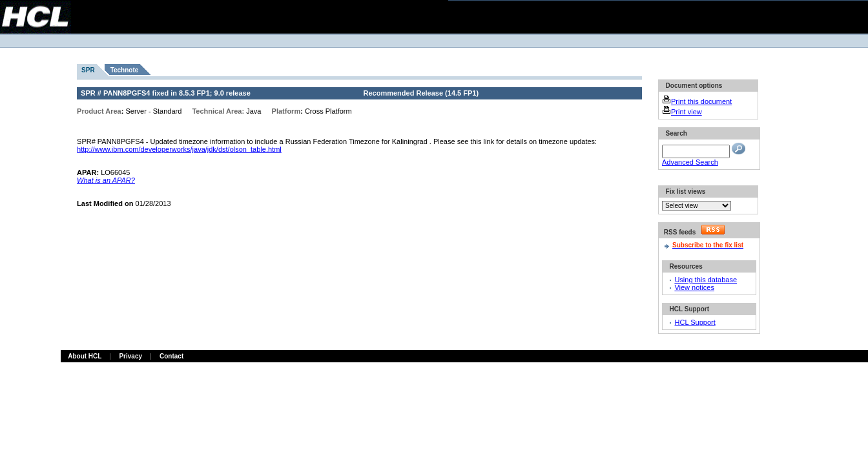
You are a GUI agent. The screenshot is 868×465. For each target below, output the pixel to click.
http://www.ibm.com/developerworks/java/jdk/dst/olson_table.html (179, 149)
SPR (88, 70)
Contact (171, 356)
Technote (125, 70)
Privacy (130, 356)
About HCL (85, 356)
